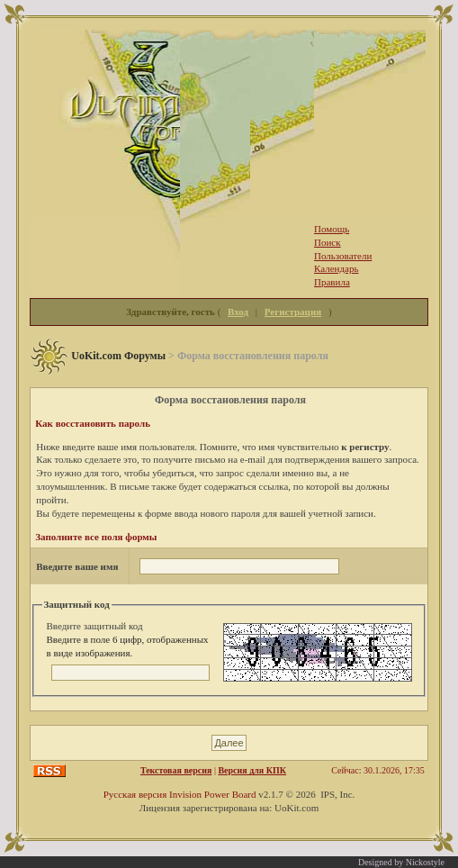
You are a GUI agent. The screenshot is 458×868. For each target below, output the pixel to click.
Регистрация (293, 312)
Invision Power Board (213, 794)
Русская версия (135, 794)
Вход (238, 312)
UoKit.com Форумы (118, 356)
